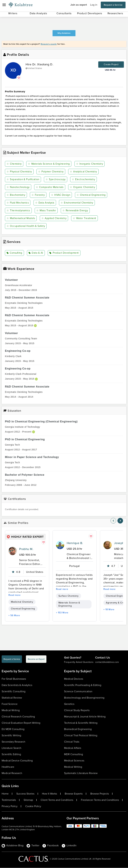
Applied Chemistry (55, 218)
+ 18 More (109, 610)
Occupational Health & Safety (26, 226)
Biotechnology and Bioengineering (84, 698)
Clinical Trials (72, 742)
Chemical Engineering (92, 195)
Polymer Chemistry (52, 172)
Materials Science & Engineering (50, 164)
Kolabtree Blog (13, 846)
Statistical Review (12, 698)
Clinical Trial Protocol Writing (81, 736)
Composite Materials (50, 187)
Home (5, 794)
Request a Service (113, 5)
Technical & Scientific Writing (81, 723)
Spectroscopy (56, 179)
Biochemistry (16, 195)
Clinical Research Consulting (18, 717)
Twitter (33, 846)
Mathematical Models (21, 218)
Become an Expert (36, 659)
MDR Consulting (73, 754)
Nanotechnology (18, 187)
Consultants (64, 13)
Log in (94, 5)
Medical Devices (74, 679)
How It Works (49, 794)
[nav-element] (113, 521)
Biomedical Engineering (78, 729)
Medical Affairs (73, 748)
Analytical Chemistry (86, 172)
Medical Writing (11, 710)
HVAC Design (61, 195)
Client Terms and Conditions (57, 800)
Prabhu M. (26, 549)
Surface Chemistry (69, 596)
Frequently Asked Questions (79, 662)
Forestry (39, 195)
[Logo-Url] (20, 5)
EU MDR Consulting (13, 729)
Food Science (10, 704)
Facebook (51, 846)
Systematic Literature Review (81, 773)
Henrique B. (75, 543)
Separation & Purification (24, 179)
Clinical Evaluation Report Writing (21, 723)
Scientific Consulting (14, 692)
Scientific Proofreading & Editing (83, 685)
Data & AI (36, 253)
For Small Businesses (14, 679)
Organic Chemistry (84, 187)
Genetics (69, 704)
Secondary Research (13, 742)
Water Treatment (86, 218)
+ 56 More (14, 616)
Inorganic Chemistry (91, 164)
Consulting (15, 253)
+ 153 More (62, 613)
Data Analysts (38, 13)
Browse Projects (100, 794)
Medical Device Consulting (17, 761)
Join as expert (79, 5)
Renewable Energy (76, 211)
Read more (15, 595)
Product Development (64, 253)
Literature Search (11, 748)
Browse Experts (74, 794)
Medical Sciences (74, 761)
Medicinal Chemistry (22, 602)
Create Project (111, 64)
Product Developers (90, 13)
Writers (13, 13)
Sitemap (28, 800)
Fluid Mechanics (18, 203)
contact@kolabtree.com (107, 662)
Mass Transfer (47, 211)
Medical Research (12, 773)
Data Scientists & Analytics (17, 685)
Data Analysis (46, 203)
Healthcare (8, 767)
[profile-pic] (13, 551)
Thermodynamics (19, 211)
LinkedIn (69, 846)
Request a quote (49, 44)
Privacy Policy (10, 806)
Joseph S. (121, 543)
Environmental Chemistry (79, 203)
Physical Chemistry (20, 172)
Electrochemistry (84, 179)
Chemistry (15, 164)
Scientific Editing (11, 754)
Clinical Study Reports (77, 710)
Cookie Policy (33, 806)
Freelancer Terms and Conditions (100, 800)
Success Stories (25, 794)
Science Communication (78, 692)
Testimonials (9, 800)
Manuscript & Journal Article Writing (85, 717)
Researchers (115, 13)
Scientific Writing (11, 736)
